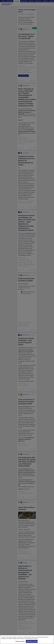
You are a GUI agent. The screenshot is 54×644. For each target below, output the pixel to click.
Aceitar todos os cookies (32, 641)
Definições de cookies (20, 641)
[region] (27, 640)
